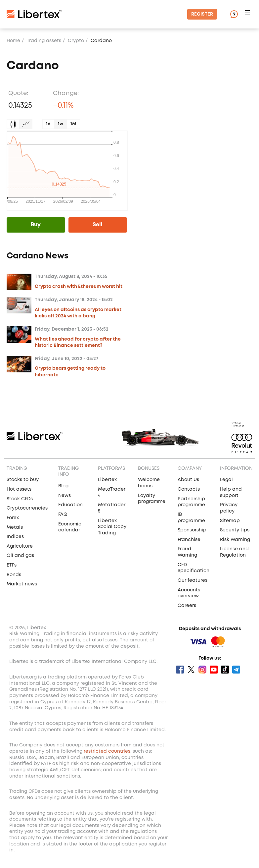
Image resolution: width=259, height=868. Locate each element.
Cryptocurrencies (27, 508)
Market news (22, 584)
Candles (13, 124)
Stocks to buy (23, 480)
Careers (187, 606)
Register (202, 14)
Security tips (235, 530)
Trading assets (44, 41)
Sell (98, 225)
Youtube (214, 670)
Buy (36, 225)
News (65, 496)
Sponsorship (192, 530)
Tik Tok (225, 670)
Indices (15, 537)
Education (70, 505)
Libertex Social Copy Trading (112, 527)
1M (73, 124)
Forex (13, 518)
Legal (226, 480)
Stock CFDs (20, 499)
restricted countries (107, 751)
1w (61, 124)
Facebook (180, 670)
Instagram (202, 670)
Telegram (236, 670)
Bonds (14, 575)
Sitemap (230, 521)
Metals (15, 527)
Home (13, 41)
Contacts (189, 489)
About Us (188, 480)
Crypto (76, 41)
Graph (26, 124)
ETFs (12, 565)
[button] (248, 14)
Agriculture (20, 546)
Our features (193, 580)
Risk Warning (235, 540)
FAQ (63, 515)
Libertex (107, 480)
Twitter (191, 670)
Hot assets (19, 489)
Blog (63, 486)
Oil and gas (20, 556)
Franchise (189, 540)
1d (48, 124)
